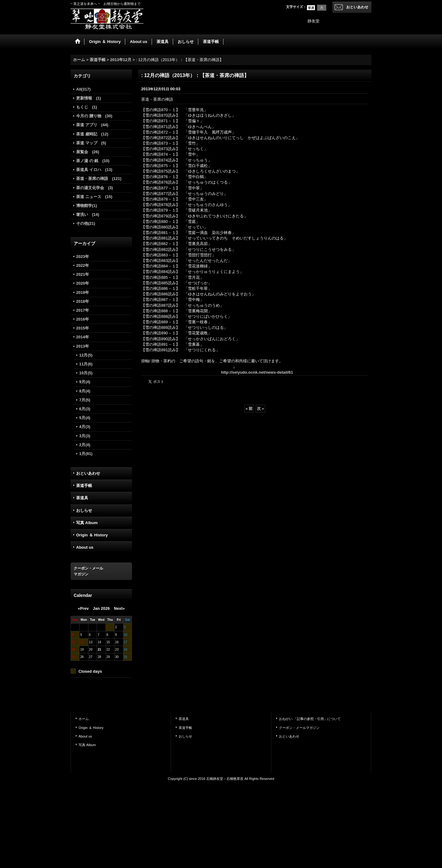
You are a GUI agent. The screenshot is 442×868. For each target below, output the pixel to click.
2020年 (83, 283)
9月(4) (85, 382)
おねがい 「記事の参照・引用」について (310, 719)
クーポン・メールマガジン (299, 728)
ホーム (84, 719)
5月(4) (85, 418)
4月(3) (85, 427)
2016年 (83, 319)
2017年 (83, 310)
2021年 (83, 274)
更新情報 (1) (89, 98)
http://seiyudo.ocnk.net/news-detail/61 (257, 372)
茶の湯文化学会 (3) (95, 188)
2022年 (83, 265)
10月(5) (86, 373)
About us (85, 547)
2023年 (83, 257)
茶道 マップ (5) (91, 143)
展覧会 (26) (88, 152)
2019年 (83, 292)
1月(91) (86, 454)
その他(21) (86, 223)
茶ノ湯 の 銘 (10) (93, 161)
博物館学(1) (87, 206)
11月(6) (86, 364)
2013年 (83, 346)
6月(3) (85, 409)
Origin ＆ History (92, 535)
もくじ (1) (87, 107)
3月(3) (85, 436)
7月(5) (85, 400)
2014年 (83, 337)
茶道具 (82, 498)
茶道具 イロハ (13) (94, 170)
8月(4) (85, 391)
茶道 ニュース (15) (94, 197)
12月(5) (86, 355)
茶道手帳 (84, 486)
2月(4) (85, 445)
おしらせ (84, 510)
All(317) (83, 89)
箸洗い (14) (88, 214)
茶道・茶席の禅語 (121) (99, 179)
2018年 (83, 301)
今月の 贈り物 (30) (94, 116)
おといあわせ (357, 7)
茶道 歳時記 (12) (92, 134)
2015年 (83, 328)
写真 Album (87, 523)
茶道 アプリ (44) (92, 125)
